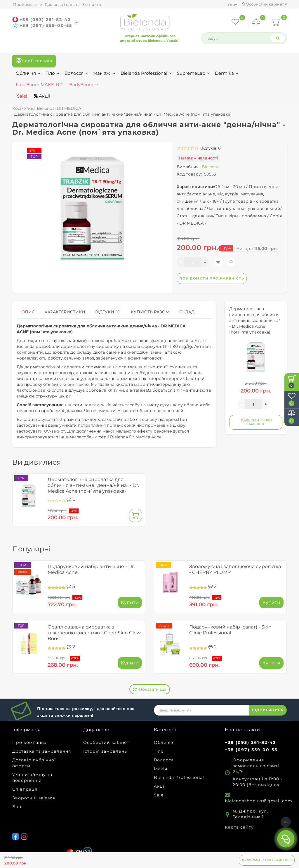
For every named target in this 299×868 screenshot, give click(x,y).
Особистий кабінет (264, 4)
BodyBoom (84, 85)
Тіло (53, 73)
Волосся (76, 73)
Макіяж (104, 73)
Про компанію (27, 4)
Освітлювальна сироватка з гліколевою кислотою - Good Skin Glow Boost (94, 633)
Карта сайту (239, 827)
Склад (187, 312)
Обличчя (28, 73)
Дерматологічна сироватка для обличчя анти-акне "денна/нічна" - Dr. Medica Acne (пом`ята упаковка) (93, 485)
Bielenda (211, 167)
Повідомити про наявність (267, 860)
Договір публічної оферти (34, 763)
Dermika (227, 73)
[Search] (277, 38)
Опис (28, 312)
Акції (42, 96)
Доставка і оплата (62, 4)
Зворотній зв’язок (34, 798)
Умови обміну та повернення (32, 777)
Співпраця (25, 789)
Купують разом (150, 312)
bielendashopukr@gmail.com (259, 801)
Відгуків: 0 (210, 148)
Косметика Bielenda (33, 108)
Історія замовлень (105, 751)
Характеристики (65, 312)
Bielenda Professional (146, 73)
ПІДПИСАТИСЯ (268, 710)
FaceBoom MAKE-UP (39, 85)
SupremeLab (193, 73)
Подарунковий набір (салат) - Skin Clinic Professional (230, 630)
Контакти (92, 4)
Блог (18, 807)
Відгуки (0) (108, 312)
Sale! (21, 96)
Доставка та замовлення (42, 751)
